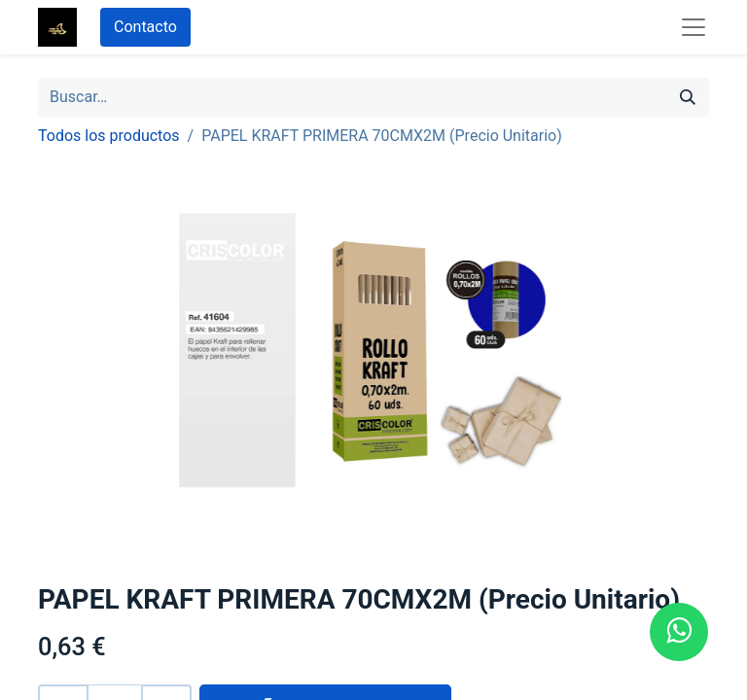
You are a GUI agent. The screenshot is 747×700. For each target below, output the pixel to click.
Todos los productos (109, 136)
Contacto (145, 27)
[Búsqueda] (688, 97)
